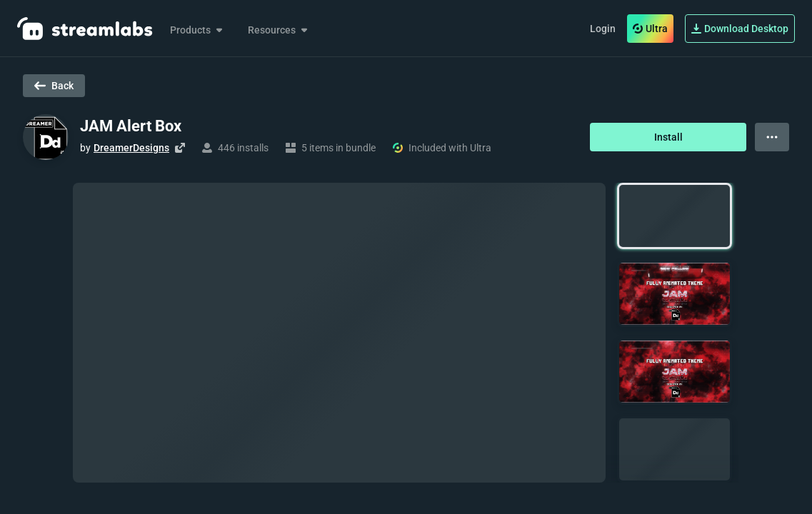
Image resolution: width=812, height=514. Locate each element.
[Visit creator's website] (180, 148)
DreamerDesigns (131, 148)
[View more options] (772, 137)
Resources (279, 30)
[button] (675, 216)
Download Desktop (740, 29)
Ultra (650, 29)
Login (603, 29)
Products (197, 30)
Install (668, 137)
